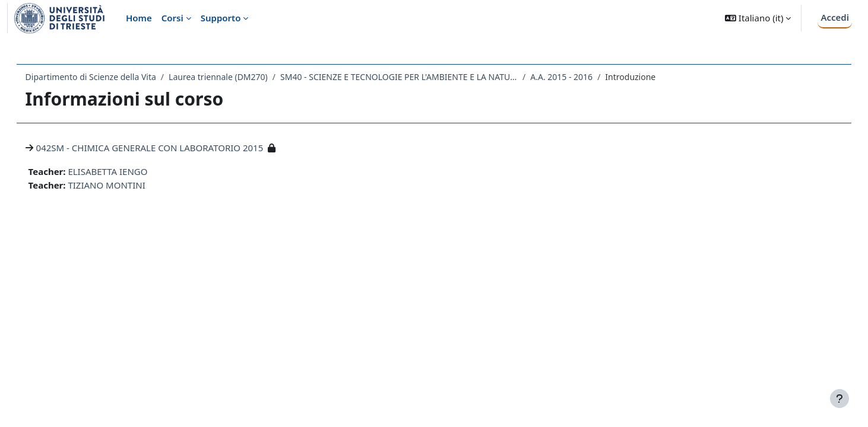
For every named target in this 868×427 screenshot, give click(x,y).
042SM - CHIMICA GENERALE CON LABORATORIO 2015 (167, 148)
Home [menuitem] (139, 18)
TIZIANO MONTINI (123, 185)
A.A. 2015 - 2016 (579, 77)
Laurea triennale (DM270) (235, 77)
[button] (758, 18)
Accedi (835, 17)
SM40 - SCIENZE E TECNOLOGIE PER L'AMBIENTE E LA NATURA (416, 77)
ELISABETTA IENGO (125, 171)
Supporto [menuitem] (221, 18)
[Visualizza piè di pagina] (840, 399)
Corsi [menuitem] (172, 18)
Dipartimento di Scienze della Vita (107, 77)
